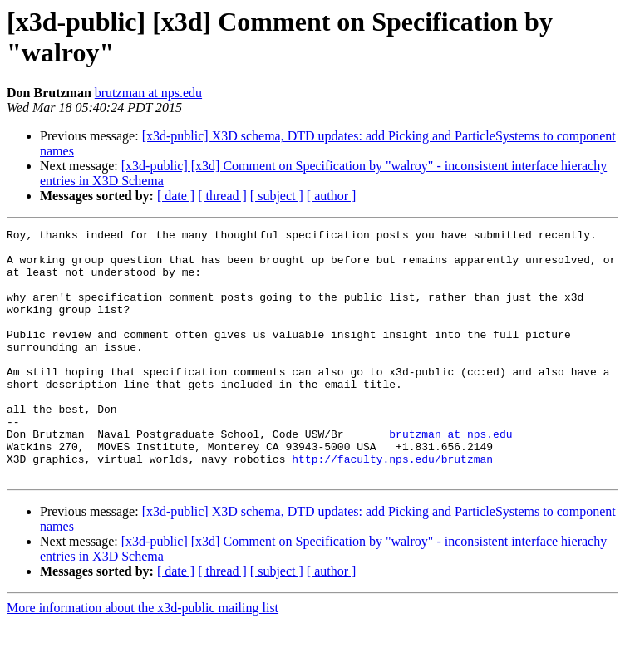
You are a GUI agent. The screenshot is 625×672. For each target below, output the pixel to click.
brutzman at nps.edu (148, 93)
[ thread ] (222, 196)
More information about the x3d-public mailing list (143, 657)
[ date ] (176, 196)
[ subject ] (277, 196)
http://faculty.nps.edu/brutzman (392, 506)
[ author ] (332, 196)
